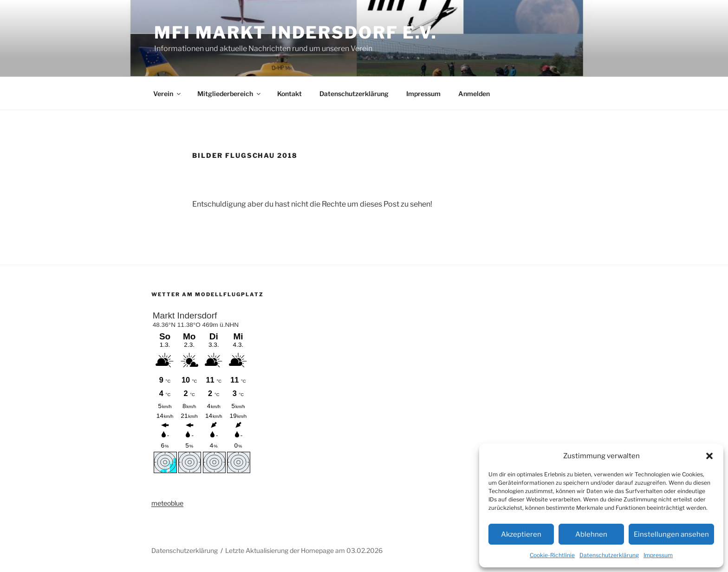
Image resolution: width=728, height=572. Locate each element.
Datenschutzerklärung (609, 555)
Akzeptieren (521, 534)
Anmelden (474, 94)
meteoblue (167, 503)
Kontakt (289, 94)
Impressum (658, 555)
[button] (709, 456)
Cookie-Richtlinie (552, 555)
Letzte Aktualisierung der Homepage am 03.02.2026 (304, 550)
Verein (168, 94)
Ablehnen (591, 534)
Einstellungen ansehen (671, 534)
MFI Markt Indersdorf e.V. (296, 32)
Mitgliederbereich (230, 94)
